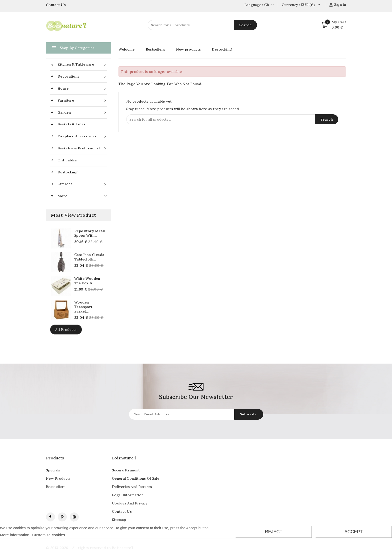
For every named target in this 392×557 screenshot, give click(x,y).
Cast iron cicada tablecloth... (89, 257)
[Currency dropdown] (319, 5)
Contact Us (56, 5)
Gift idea (82, 184)
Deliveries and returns (132, 487)
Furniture (82, 100)
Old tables (67, 160)
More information (15, 535)
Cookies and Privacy (130, 503)
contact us (122, 511)
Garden (82, 112)
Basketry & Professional (82, 148)
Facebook (50, 517)
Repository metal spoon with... (90, 233)
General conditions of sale (136, 478)
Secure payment (126, 470)
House (82, 88)
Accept (354, 532)
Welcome (126, 49)
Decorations (82, 76)
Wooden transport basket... (83, 307)
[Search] (202, 25)
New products (188, 49)
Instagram (74, 517)
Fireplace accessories (82, 136)
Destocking (67, 172)
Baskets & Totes (72, 124)
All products (66, 330)
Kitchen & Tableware (82, 64)
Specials (53, 470)
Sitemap (119, 520)
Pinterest (62, 517)
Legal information (128, 495)
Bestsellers (155, 49)
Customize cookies (49, 535)
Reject (273, 532)
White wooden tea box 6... (87, 281)
